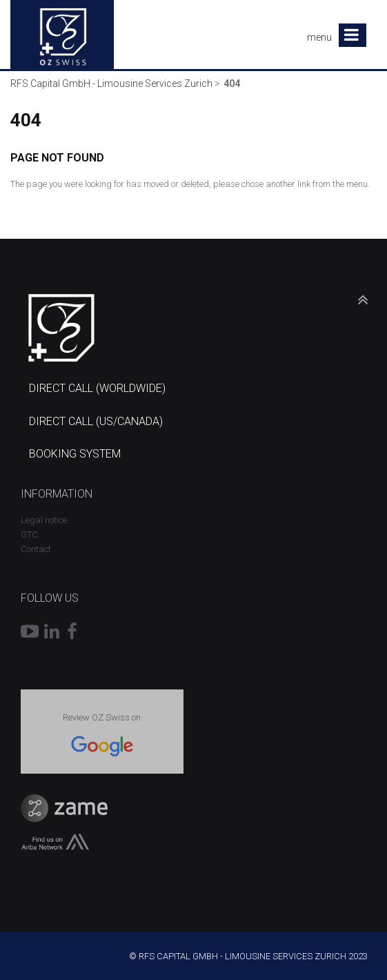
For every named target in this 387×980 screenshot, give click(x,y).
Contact (36, 549)
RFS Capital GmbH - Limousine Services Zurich (111, 84)
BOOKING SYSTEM (75, 454)
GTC (29, 535)
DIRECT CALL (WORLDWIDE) (97, 388)
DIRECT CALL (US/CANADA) (96, 421)
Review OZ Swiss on (102, 717)
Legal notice (44, 520)
